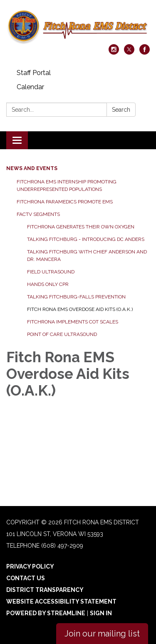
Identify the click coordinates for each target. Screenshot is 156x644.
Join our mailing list (102, 634)
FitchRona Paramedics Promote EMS (65, 202)
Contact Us (26, 578)
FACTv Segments (38, 214)
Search (121, 110)
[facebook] (145, 52)
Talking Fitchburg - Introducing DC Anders (86, 239)
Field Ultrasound (51, 272)
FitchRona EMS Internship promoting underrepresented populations (67, 185)
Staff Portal (34, 73)
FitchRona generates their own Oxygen (81, 227)
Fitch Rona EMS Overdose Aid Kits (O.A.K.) (80, 309)
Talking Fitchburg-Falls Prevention (76, 297)
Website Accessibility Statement (61, 601)
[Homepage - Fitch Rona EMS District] (78, 26)
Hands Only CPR (48, 284)
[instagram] (114, 52)
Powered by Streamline (46, 613)
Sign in (101, 613)
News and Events (32, 168)
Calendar (30, 87)
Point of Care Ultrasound (62, 334)
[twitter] (129, 52)
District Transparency (45, 590)
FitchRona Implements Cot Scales (73, 322)
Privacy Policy (30, 566)
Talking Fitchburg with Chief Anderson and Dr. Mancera (87, 256)
